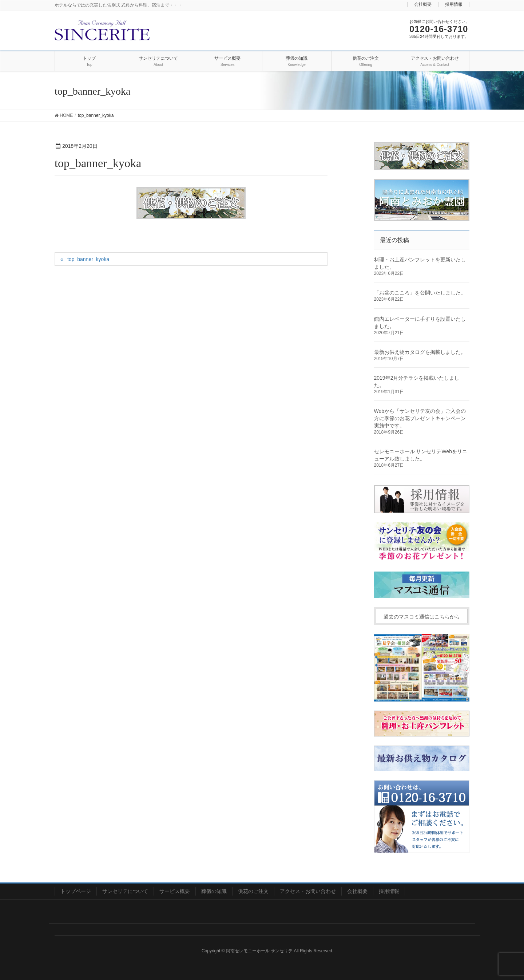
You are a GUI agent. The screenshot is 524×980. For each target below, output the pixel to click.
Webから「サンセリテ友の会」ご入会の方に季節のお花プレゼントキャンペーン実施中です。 (420, 418)
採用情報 (454, 5)
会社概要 (423, 5)
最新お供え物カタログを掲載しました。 (420, 352)
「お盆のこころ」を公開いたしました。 (420, 293)
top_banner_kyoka (88, 259)
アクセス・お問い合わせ (308, 891)
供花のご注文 (253, 891)
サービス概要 (175, 891)
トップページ (76, 891)
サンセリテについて (125, 891)
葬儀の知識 (214, 891)
